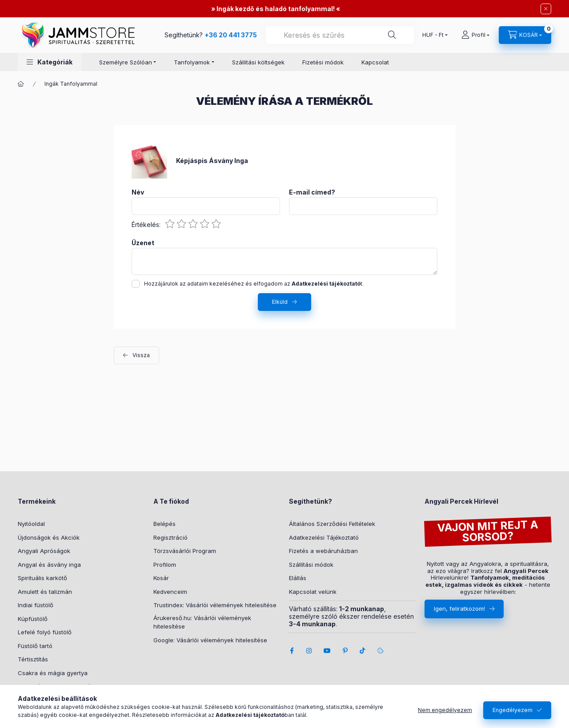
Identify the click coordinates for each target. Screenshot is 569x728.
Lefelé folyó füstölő (45, 632)
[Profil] (475, 35)
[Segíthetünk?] (392, 35)
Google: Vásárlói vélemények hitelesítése (210, 640)
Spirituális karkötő (42, 578)
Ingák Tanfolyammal (71, 84)
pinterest (345, 651)
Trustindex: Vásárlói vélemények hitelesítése (215, 605)
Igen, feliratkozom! (459, 609)
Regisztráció (170, 537)
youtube (327, 651)
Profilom (165, 565)
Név (138, 192)
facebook (292, 651)
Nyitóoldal (31, 524)
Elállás (298, 578)
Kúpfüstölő (33, 619)
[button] (50, 62)
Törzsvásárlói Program (185, 551)
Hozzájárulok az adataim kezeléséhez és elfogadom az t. (254, 284)
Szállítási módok (311, 565)
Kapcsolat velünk (313, 592)
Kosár (161, 578)
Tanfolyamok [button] (192, 62)
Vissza (141, 355)
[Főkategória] (21, 84)
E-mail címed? (312, 192)
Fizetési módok (323, 62)
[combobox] (340, 35)
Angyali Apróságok (44, 551)
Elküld (280, 302)
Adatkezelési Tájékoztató (324, 537)
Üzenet (143, 243)
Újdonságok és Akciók (49, 537)
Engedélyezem (513, 710)
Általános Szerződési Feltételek (332, 524)
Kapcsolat (375, 62)
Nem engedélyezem (445, 710)
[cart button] (525, 35)
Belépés (164, 524)
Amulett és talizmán (45, 592)
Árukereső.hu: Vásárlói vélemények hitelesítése (202, 622)
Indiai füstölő (36, 605)
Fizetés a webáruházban (323, 551)
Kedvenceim (170, 592)
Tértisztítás (33, 659)
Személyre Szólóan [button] (126, 62)
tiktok (363, 651)
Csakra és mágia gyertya (53, 673)
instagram (309, 651)
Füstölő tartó (35, 646)
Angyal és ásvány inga (49, 565)
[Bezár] (546, 9)
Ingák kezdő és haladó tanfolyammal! (276, 9)
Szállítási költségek (258, 62)
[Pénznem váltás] (433, 35)
